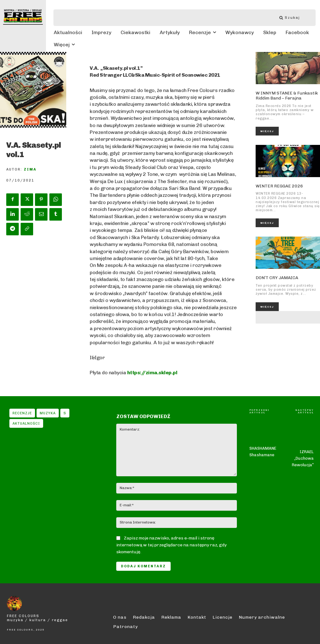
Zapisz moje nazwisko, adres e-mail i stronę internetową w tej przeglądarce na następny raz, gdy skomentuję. (171, 545)
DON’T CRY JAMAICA (275, 276)
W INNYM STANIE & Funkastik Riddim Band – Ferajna (284, 95)
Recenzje (22, 413)
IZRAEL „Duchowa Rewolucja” (303, 445)
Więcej (267, 130)
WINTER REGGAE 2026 (277, 185)
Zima (30, 169)
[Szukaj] (293, 18)
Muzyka (48, 413)
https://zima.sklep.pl (152, 373)
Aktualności (26, 423)
